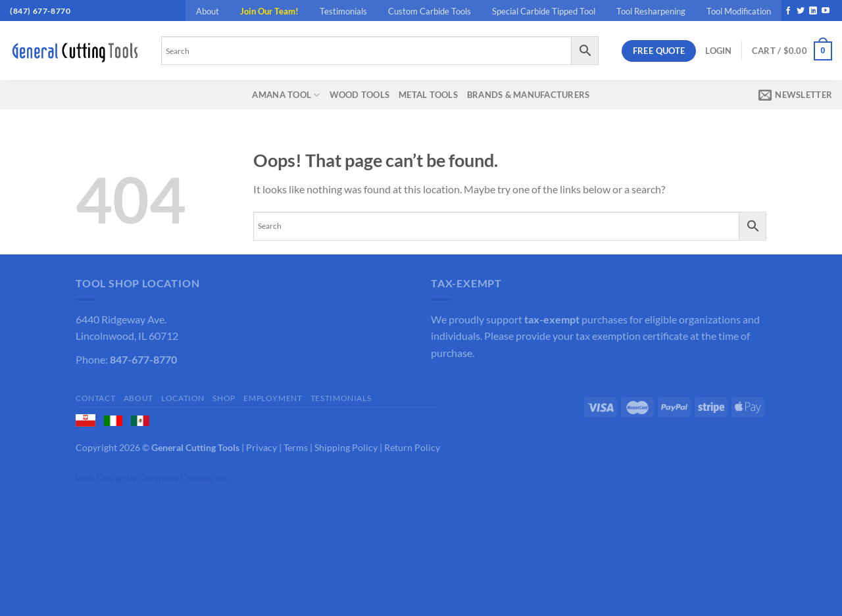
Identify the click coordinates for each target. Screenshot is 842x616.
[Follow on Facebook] (788, 11)
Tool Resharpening (651, 11)
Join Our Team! (269, 11)
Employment (273, 398)
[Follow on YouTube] (826, 11)
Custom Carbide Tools (430, 11)
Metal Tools (428, 95)
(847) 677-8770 (40, 11)
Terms (296, 447)
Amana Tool (286, 95)
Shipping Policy (346, 447)
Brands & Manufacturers (529, 95)
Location (183, 398)
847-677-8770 (143, 359)
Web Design (100, 478)
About (208, 11)
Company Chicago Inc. (185, 478)
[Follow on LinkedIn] (813, 11)
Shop (224, 398)
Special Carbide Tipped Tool (544, 11)
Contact (95, 398)
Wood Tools (360, 95)
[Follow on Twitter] (801, 11)
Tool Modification (739, 11)
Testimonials (343, 11)
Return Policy (412, 447)
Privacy (261, 447)
